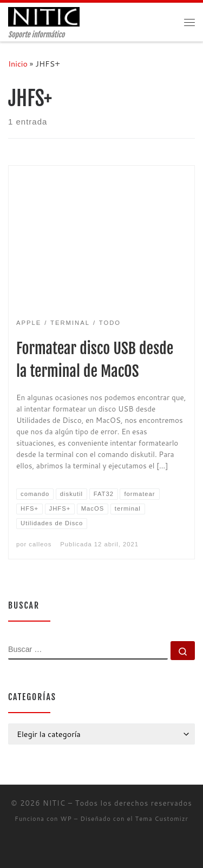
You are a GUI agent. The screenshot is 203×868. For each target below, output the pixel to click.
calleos (40, 544)
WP (66, 819)
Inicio (18, 64)
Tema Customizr (162, 819)
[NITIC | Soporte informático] (44, 17)
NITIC (54, 803)
